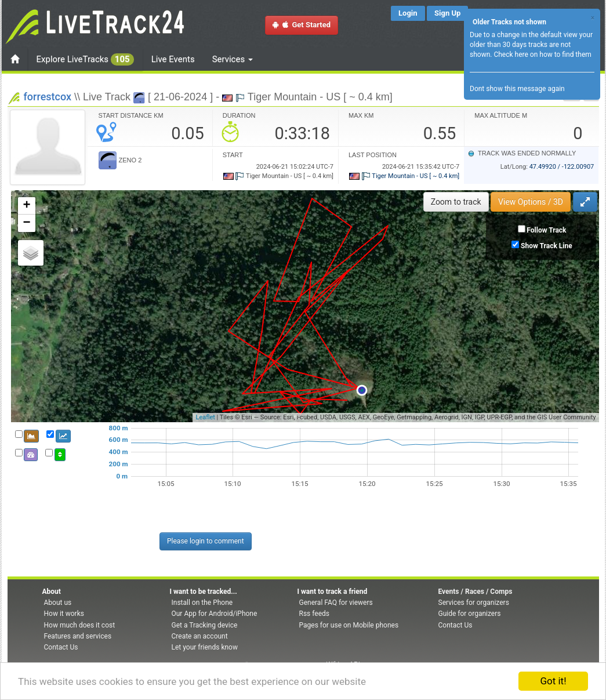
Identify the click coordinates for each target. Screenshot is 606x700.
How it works (64, 614)
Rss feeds (314, 614)
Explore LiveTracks (85, 59)
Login (408, 13)
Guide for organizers (470, 614)
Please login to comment (206, 541)
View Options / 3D (531, 202)
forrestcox (48, 97)
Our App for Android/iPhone (215, 614)
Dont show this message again (517, 89)
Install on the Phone (202, 603)
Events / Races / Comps (476, 592)
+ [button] (26, 206)
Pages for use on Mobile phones (349, 625)
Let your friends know (205, 647)
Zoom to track (456, 202)
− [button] (26, 223)
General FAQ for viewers (336, 603)
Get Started (302, 25)
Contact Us (61, 647)
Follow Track (546, 230)
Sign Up (447, 13)
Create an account (200, 636)
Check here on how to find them (542, 55)
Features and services (78, 636)
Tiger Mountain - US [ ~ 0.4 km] (404, 176)
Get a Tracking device (205, 625)
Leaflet (205, 417)
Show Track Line (547, 246)
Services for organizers (474, 603)
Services (233, 59)
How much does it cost (80, 625)
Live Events (173, 59)
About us (58, 603)
